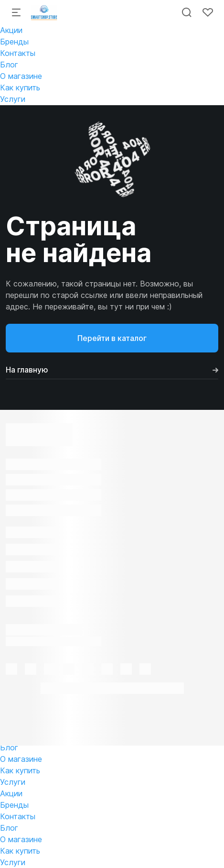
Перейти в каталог (112, 338)
